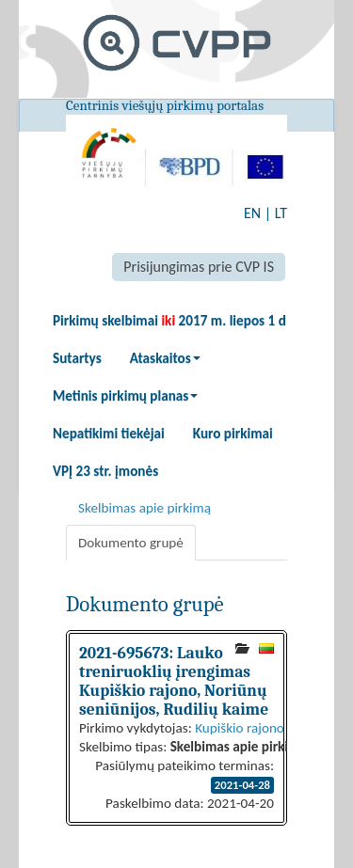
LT (281, 213)
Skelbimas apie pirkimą (144, 508)
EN (252, 213)
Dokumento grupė (131, 543)
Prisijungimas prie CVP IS (199, 267)
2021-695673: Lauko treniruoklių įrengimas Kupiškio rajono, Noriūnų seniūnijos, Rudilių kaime (174, 681)
